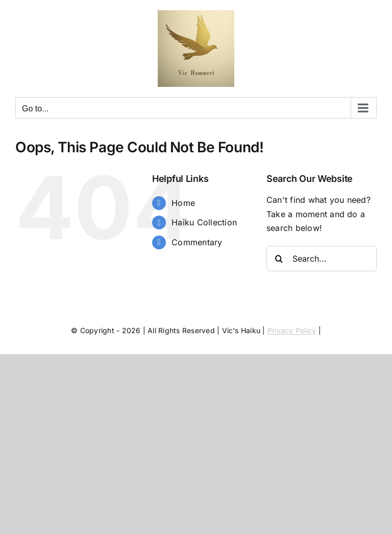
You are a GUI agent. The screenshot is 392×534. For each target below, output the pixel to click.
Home (183, 203)
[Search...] (322, 259)
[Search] (279, 259)
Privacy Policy (292, 330)
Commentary (197, 242)
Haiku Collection (204, 222)
